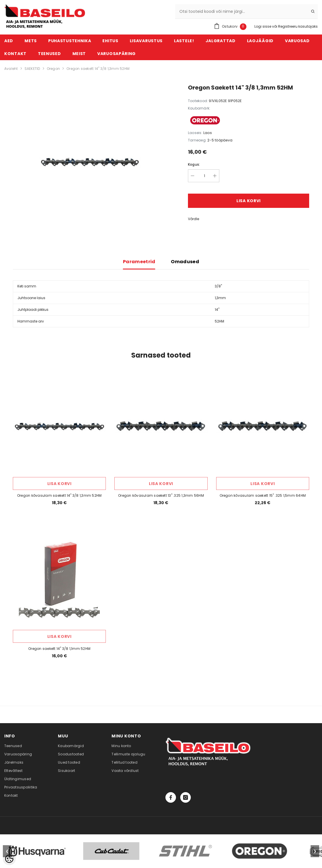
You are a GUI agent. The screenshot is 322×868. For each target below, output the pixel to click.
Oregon (53, 69)
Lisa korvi (249, 201)
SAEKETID (32, 69)
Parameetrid (139, 262)
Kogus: (194, 164)
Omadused (185, 262)
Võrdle (194, 219)
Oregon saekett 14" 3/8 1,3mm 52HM (98, 69)
